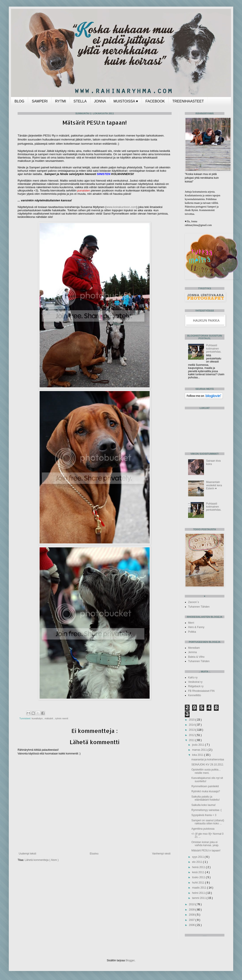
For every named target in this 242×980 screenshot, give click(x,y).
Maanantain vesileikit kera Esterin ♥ (214, 485)
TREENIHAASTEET (188, 101)
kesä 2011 (199, 872)
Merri (191, 623)
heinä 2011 (199, 867)
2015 (192, 720)
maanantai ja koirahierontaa (208, 760)
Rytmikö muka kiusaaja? (206, 791)
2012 (192, 735)
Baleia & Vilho (196, 657)
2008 (192, 915)
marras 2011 (200, 750)
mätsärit (49, 718)
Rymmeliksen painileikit (205, 786)
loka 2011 (198, 755)
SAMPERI (40, 101)
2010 (192, 904)
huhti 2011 (199, 883)
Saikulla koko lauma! (203, 805)
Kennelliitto (195, 695)
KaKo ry (193, 678)
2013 (192, 730)
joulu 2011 (199, 745)
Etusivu (94, 854)
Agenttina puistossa (203, 829)
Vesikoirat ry (195, 682)
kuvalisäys (38, 718)
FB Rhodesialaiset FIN (201, 691)
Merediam (194, 648)
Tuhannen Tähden (199, 607)
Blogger (130, 960)
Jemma (192, 652)
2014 (192, 725)
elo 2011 (197, 862)
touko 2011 (199, 877)
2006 (192, 925)
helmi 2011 (199, 893)
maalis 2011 (200, 888)
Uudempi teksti (27, 854)
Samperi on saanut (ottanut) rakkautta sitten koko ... (208, 822)
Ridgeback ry (196, 686)
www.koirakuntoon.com (121, 207)
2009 (192, 910)
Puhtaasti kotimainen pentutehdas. (214, 349)
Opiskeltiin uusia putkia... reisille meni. (206, 771)
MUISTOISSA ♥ (126, 101)
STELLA (80, 101)
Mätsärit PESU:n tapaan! (206, 851)
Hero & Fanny (196, 627)
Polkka (192, 632)
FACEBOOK (155, 101)
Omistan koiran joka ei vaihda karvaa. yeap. (205, 844)
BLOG (19, 101)
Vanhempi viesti (161, 854)
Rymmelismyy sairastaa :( (206, 810)
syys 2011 (198, 857)
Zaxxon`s (193, 602)
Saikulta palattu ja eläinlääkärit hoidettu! (205, 798)
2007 (192, 920)
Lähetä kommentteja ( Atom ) (42, 860)
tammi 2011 (199, 898)
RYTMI (60, 101)
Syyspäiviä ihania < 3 (204, 815)
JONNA (100, 101)
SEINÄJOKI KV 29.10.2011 (207, 765)
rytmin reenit (61, 718)
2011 (192, 740)
